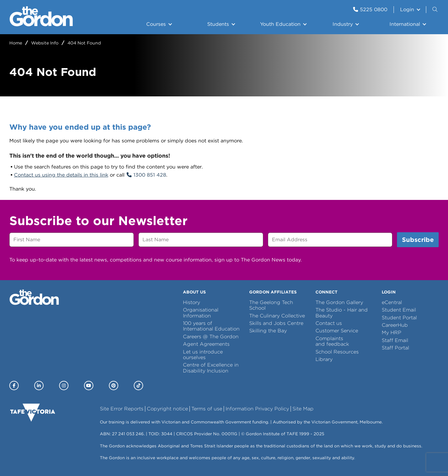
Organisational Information (201, 313)
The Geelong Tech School (271, 305)
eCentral (392, 302)
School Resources (337, 352)
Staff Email (395, 340)
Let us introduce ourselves (203, 355)
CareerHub (395, 325)
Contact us (329, 323)
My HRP (392, 333)
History (191, 302)
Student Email (399, 310)
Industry (343, 24)
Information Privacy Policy (257, 409)
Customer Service (337, 331)
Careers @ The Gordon (211, 337)
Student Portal (399, 318)
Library (324, 359)
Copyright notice (167, 409)
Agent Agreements (206, 344)
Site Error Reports (122, 409)
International (405, 24)
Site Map (303, 409)
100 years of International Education (211, 326)
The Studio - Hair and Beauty (342, 313)
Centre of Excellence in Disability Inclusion (211, 368)
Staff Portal (395, 348)
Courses (156, 24)
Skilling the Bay (268, 331)
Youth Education (280, 24)
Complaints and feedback (332, 341)
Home (16, 43)
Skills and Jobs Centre (276, 323)
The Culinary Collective (277, 316)
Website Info (45, 43)
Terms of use (207, 409)
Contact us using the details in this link (61, 175)
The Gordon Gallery (339, 302)
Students (218, 24)
